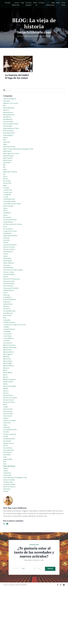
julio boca (7, 339)
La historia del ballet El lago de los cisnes (16, 79)
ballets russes (8, 174)
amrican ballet (8, 135)
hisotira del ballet (9, 302)
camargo (6, 204)
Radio (58, 3)
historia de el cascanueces (13, 308)
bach (5, 150)
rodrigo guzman (9, 493)
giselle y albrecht (9, 290)
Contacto (41, 3)
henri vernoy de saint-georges (14, 297)
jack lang (7, 326)
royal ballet (7, 506)
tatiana (6, 524)
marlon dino (7, 398)
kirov (5, 351)
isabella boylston (9, 321)
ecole (5, 248)
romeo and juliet (9, 501)
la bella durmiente (10, 357)
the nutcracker (9, 537)
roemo (6, 496)
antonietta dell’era (10, 143)
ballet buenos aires (10, 158)
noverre (6, 434)
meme (5, 411)
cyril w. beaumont (10, 217)
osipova (6, 465)
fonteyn (6, 266)
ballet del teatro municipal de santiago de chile (20, 161)
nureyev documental (11, 442)
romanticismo (8, 499)
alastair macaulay (9, 114)
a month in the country (12, 109)
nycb (5, 450)
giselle (6, 282)
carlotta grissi (8, 207)
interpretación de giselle (12, 318)
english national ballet (11, 259)
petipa (5, 473)
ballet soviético (8, 171)
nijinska (6, 431)
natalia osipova (9, 424)
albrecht (6, 117)
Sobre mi (35, 4)
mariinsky (7, 395)
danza (5, 230)
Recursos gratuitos (29, 4)
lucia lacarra (8, 370)
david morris (8, 233)
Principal (8, 3)
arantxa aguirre (9, 145)
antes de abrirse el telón (12, 137)
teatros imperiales (10, 535)
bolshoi (6, 194)
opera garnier (8, 462)
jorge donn (7, 333)
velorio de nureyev (10, 542)
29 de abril (7, 106)
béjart (5, 202)
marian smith (8, 388)
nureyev (6, 437)
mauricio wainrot (9, 406)
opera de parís (8, 457)
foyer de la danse (10, 272)
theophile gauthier (10, 540)
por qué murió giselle (11, 478)
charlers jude (8, 210)
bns (5, 189)
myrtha (6, 419)
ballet (5, 155)
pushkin (6, 486)
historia (6, 305)
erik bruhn (7, 264)
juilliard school (8, 336)
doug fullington (9, 243)
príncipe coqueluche (10, 483)
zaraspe (6, 548)
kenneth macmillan (10, 344)
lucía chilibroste (9, 375)
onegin (6, 452)
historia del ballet (9, 313)
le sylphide (7, 367)
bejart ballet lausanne (11, 186)
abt (5, 112)
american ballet (9, 130)
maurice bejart (8, 401)
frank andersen (9, 277)
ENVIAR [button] (50, 625)
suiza (5, 517)
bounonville (7, 197)
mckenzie (6, 408)
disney (6, 235)
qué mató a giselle (10, 488)
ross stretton (8, 504)
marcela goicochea (10, 382)
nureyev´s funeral (10, 447)
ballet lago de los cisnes (12, 166)
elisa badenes (8, 256)
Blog (23, 3)
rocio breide (8, 491)
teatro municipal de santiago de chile (16, 532)
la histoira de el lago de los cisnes (16, 359)
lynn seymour (8, 380)
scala (5, 509)
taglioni (6, 522)
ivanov (6, 323)
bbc (5, 179)
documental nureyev (11, 241)
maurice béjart (8, 403)
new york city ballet (10, 429)
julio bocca (7, 341)
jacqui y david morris (11, 331)
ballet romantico (9, 168)
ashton (6, 148)
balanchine (7, 153)
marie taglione (8, 393)
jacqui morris (8, 328)
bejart (5, 184)
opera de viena (9, 460)
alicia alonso (8, 125)
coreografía (7, 212)
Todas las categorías (10, 104)
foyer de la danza (10, 274)
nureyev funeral (9, 444)
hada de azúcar (9, 295)
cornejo (6, 215)
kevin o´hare (8, 349)
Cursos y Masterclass (16, 4)
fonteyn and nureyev (11, 269)
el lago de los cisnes (11, 253)
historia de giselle (10, 310)
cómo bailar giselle (10, 220)
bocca (5, 192)
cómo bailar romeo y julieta (13, 223)
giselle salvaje (8, 287)
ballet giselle (8, 163)
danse (5, 228)
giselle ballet (8, 284)
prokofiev (6, 480)
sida (5, 514)
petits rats (7, 475)
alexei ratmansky (9, 122)
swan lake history (10, 519)
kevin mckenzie (9, 346)
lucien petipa (8, 372)
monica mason (8, 413)
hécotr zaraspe (9, 315)
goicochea (7, 292)
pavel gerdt (7, 470)
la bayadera (7, 354)
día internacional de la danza (14, 246)
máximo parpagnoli (10, 421)
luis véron (7, 377)
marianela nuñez (9, 390)
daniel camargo (9, 225)
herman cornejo (9, 300)
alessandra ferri (9, 119)
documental (7, 238)
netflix (5, 426)
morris (5, 416)
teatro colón (8, 529)
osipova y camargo (10, 468)
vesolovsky (7, 545)
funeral (6, 279)
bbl (4, 181)
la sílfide (6, 362)
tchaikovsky (8, 527)
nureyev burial (8, 439)
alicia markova (8, 127)
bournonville (8, 199)
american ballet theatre (12, 132)
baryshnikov (7, 176)
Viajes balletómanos (50, 4)
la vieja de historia (10, 364)
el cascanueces (9, 251)
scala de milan (8, 511)
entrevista (7, 261)
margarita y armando (11, 385)
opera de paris (8, 455)
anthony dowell (9, 140)
